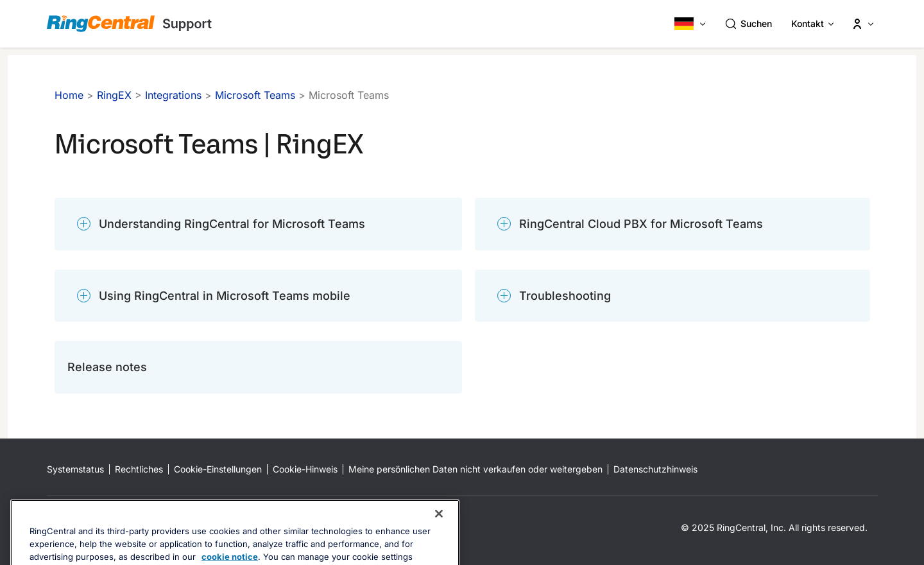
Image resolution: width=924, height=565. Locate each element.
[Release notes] (259, 367)
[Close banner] (439, 536)
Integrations (173, 95)
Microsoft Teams (255, 95)
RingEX (114, 95)
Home (69, 95)
